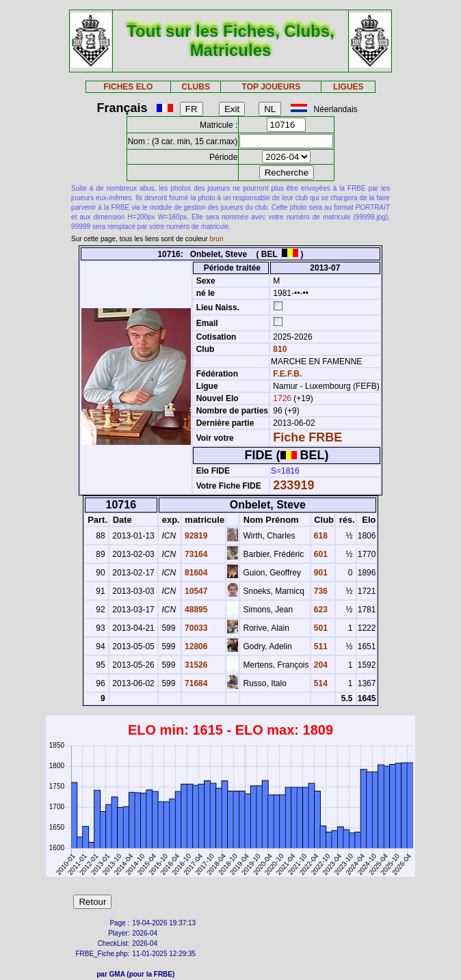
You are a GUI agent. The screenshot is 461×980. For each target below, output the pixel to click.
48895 (195, 610)
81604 (195, 573)
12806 (195, 646)
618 (320, 536)
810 (279, 349)
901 (320, 573)
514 (320, 683)
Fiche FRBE (307, 437)
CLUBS (196, 87)
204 (320, 665)
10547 (195, 591)
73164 (195, 554)
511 (320, 646)
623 (320, 610)
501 (320, 628)
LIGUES (348, 87)
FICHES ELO (128, 87)
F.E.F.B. (287, 374)
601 (320, 554)
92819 (195, 536)
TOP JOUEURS (272, 87)
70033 (195, 628)
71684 (195, 683)
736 (320, 591)
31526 (195, 665)
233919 (293, 485)
